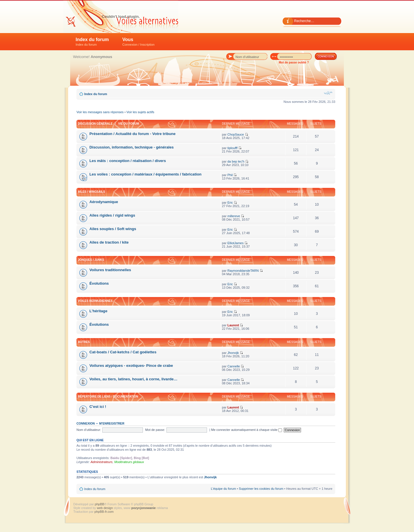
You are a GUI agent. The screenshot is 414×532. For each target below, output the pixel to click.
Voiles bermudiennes (95, 301)
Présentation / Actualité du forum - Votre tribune (133, 134)
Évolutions (99, 283)
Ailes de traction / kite (109, 242)
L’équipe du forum (223, 489)
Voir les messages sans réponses (100, 112)
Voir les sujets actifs (140, 112)
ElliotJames (235, 243)
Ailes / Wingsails (91, 192)
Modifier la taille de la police (328, 93)
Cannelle (234, 366)
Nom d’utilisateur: (89, 430)
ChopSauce (236, 134)
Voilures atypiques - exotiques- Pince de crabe (131, 366)
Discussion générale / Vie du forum (109, 124)
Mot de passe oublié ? (294, 62)
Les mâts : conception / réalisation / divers (128, 161)
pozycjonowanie (144, 508)
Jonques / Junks (91, 260)
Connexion (86, 423)
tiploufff (232, 148)
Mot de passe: (155, 430)
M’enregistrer (112, 423)
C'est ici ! (98, 407)
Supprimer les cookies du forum (261, 489)
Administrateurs (101, 462)
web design (105, 508)
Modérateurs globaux (129, 462)
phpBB (100, 504)
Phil (230, 175)
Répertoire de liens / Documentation (108, 397)
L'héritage (98, 311)
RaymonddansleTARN (243, 271)
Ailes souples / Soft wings (113, 229)
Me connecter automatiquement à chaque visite (247, 430)
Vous (139, 42)
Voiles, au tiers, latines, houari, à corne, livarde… (133, 379)
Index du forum (92, 42)
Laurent (233, 325)
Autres (84, 342)
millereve (234, 216)
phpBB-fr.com (104, 512)
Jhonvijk (233, 353)
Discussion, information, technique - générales (132, 147)
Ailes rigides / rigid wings (112, 215)
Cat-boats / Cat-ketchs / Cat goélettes (123, 352)
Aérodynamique (104, 202)
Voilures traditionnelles (110, 270)
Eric (230, 203)
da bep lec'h (236, 161)
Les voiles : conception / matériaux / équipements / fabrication (145, 174)
